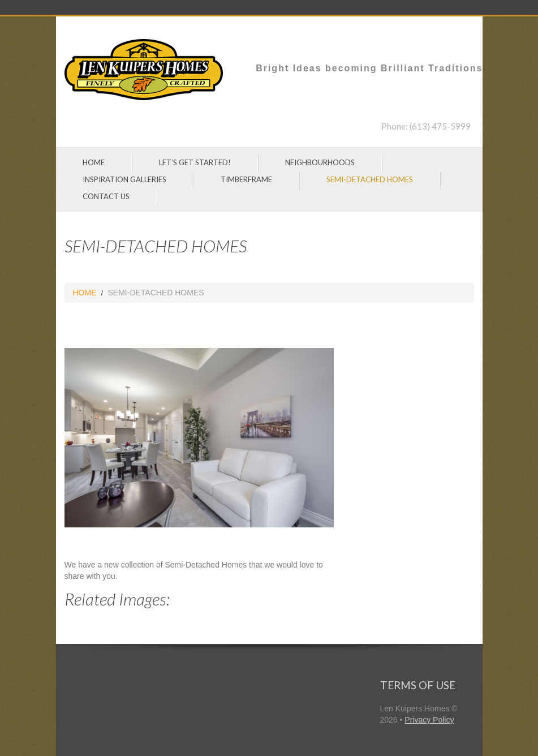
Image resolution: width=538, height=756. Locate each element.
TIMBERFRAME (246, 179)
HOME (94, 162)
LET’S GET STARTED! (195, 162)
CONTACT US (106, 196)
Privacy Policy (429, 720)
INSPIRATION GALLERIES (124, 179)
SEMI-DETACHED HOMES (370, 179)
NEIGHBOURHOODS (320, 162)
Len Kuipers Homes (415, 708)
